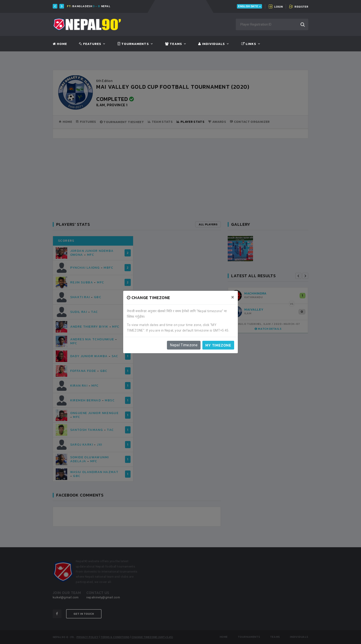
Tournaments (133, 44)
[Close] (233, 297)
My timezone (218, 345)
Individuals (212, 44)
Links (249, 44)
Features (90, 44)
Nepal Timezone (184, 345)
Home (60, 44)
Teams (173, 44)
